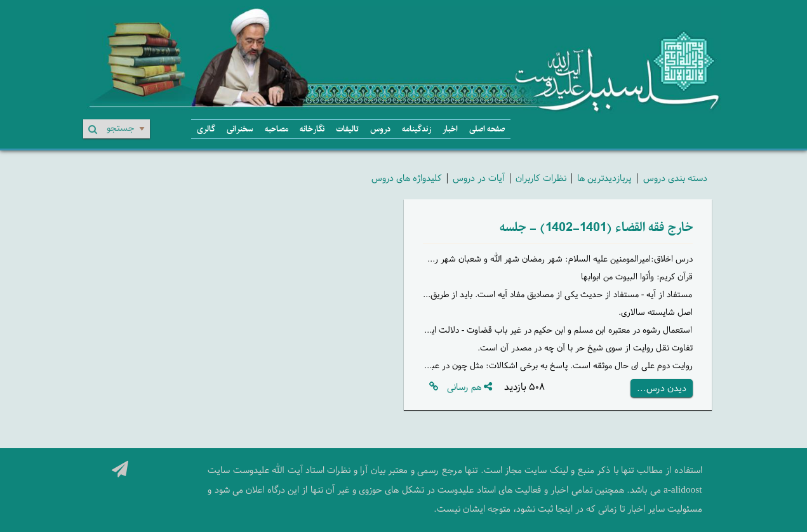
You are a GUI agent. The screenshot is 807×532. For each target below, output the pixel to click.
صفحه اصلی (487, 129)
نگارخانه (312, 129)
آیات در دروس (479, 178)
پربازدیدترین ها (604, 178)
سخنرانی (240, 129)
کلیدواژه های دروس (407, 178)
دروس (380, 129)
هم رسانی (470, 387)
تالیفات (347, 129)
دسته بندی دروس (675, 178)
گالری (206, 129)
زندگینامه (417, 129)
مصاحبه (277, 129)
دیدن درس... (662, 388)
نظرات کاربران (541, 178)
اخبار (450, 129)
